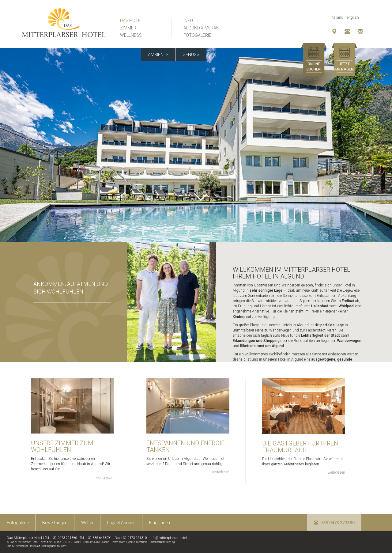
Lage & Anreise (121, 523)
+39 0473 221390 (334, 523)
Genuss (191, 55)
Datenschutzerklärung (162, 542)
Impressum (118, 542)
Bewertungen (55, 523)
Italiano (337, 17)
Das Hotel (131, 21)
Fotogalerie (197, 35)
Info (188, 21)
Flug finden (160, 523)
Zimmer (128, 28)
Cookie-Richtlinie (137, 542)
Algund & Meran (201, 28)
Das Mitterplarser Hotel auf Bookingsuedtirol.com (36, 546)
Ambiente (158, 55)
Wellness (131, 35)
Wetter (87, 523)
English (353, 17)
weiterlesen (105, 478)
